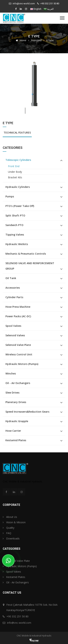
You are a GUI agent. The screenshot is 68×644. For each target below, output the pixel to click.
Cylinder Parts (14, 297)
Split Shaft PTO (15, 215)
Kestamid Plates (16, 440)
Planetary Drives (16, 402)
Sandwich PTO (14, 225)
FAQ (7, 533)
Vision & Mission (14, 522)
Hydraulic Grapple (17, 421)
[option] (34, 84)
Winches (11, 373)
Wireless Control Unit (19, 354)
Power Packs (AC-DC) (18, 316)
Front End (36, 40)
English (38, 9)
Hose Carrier (13, 431)
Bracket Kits (15, 177)
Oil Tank (11, 278)
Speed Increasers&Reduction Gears (27, 412)
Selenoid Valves (15, 335)
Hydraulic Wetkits (17, 244)
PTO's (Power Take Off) (20, 206)
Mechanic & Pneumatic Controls (26, 254)
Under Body (15, 172)
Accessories (13, 288)
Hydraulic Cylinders (18, 187)
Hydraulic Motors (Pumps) (22, 364)
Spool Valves (13, 326)
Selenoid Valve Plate (18, 345)
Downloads (11, 538)
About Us (10, 517)
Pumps (10, 196)
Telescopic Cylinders (18, 160)
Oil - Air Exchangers (18, 383)
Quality (9, 528)
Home (20, 40)
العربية (50, 9)
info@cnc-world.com (24, 4)
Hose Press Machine (18, 307)
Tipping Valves (15, 235)
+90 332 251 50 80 (50, 4)
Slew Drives (12, 393)
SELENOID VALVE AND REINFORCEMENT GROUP (30, 266)
